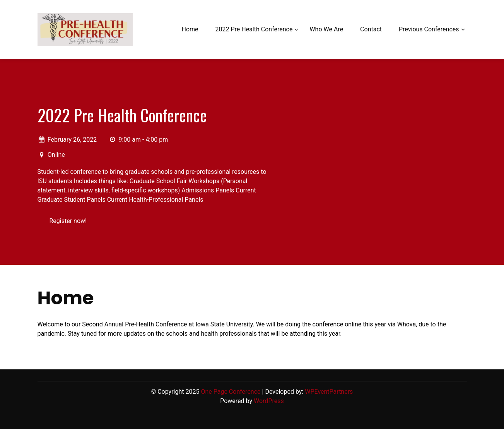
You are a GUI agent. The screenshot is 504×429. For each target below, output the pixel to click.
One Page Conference (231, 392)
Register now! (68, 221)
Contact (371, 29)
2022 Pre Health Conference (254, 29)
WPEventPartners (329, 392)
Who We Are (326, 29)
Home (190, 29)
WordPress (269, 401)
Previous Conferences (429, 29)
